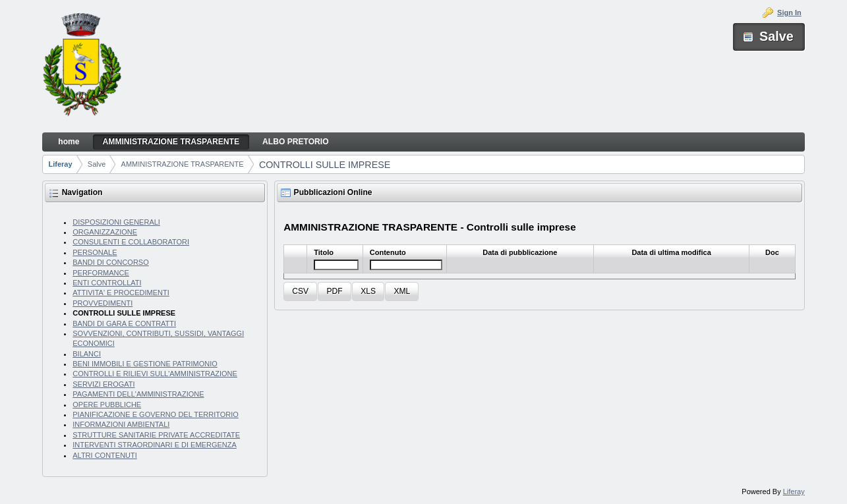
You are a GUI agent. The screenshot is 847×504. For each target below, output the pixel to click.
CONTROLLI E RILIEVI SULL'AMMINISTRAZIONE (155, 374)
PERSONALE (95, 252)
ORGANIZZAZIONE (105, 232)
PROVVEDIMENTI (102, 303)
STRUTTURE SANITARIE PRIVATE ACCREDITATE (156, 435)
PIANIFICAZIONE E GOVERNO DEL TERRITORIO (156, 414)
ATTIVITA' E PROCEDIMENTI (121, 293)
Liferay (61, 164)
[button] (300, 292)
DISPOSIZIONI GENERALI (116, 222)
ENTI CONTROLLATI (107, 283)
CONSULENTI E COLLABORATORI (131, 242)
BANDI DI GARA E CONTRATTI (124, 323)
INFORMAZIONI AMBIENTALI (121, 424)
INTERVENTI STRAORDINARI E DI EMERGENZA (155, 445)
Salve (97, 164)
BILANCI (87, 354)
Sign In (789, 13)
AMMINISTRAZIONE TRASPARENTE (183, 164)
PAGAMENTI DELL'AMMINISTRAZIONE (138, 394)
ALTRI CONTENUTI (105, 455)
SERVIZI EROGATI (103, 384)
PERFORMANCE (101, 273)
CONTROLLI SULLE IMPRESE (325, 165)
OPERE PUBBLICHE (107, 405)
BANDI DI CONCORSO (111, 262)
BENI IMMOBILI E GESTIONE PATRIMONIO (145, 364)
